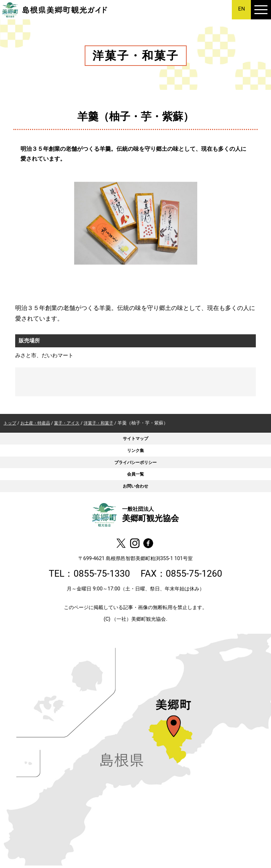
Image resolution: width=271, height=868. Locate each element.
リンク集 (135, 451)
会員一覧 (135, 476)
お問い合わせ (135, 488)
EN (242, 9)
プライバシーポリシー (135, 463)
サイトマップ (135, 439)
